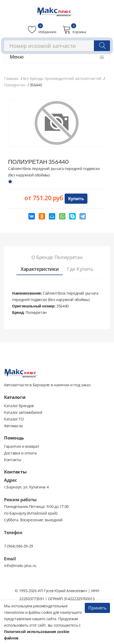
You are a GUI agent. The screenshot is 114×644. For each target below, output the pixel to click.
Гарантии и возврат (22, 446)
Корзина (74, 30)
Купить (76, 199)
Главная (11, 78)
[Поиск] (102, 46)
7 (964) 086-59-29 (19, 546)
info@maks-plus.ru (20, 566)
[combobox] (57, 46)
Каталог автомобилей (23, 412)
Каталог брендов (19, 406)
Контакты (12, 460)
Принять (97, 608)
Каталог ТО (14, 419)
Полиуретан (15, 85)
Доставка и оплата (20, 453)
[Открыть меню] (102, 57)
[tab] (57, 257)
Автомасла (13, 426)
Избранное (42, 30)
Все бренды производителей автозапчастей (62, 78)
